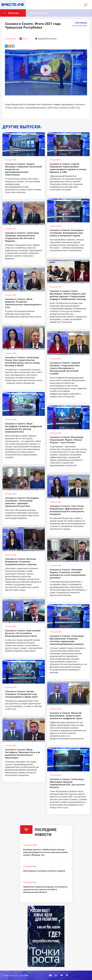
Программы (81, 23)
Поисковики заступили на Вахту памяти (44, 871)
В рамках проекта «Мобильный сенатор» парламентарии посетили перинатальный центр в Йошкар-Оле (45, 852)
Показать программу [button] (39, 13)
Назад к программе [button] (80, 26)
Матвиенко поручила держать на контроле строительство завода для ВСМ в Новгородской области (45, 889)
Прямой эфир (11, 13)
